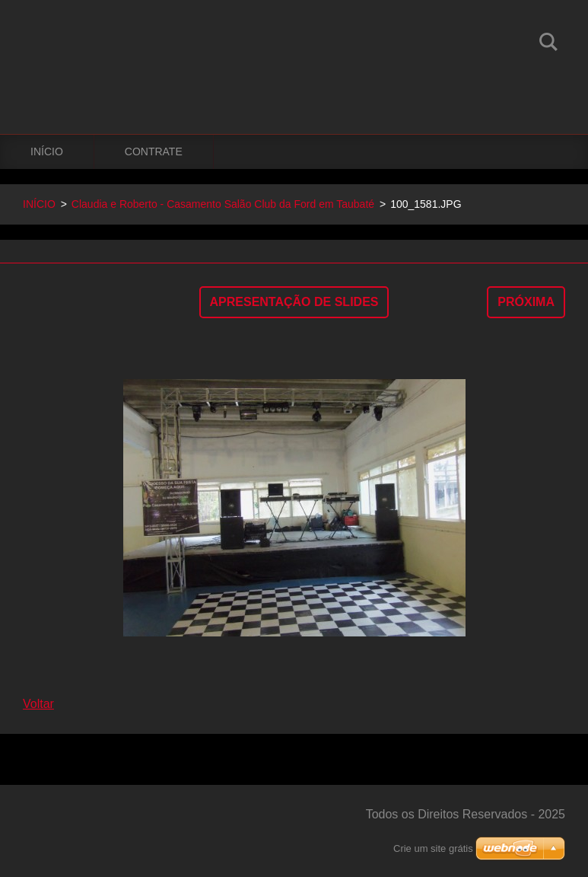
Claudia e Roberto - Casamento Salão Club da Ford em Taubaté (223, 204)
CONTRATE (154, 151)
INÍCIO (47, 151)
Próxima (526, 302)
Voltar (38, 704)
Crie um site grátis (433, 848)
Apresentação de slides (294, 302)
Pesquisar (548, 44)
